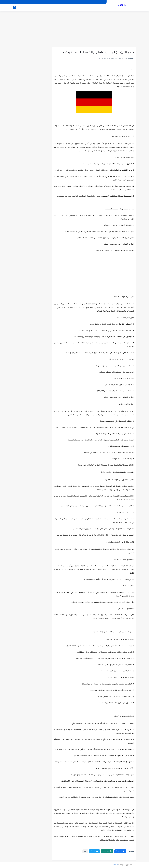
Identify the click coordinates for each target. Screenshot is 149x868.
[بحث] (15, 7)
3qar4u (122, 5)
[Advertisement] (74, 29)
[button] (120, 851)
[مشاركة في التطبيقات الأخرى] (85, 851)
